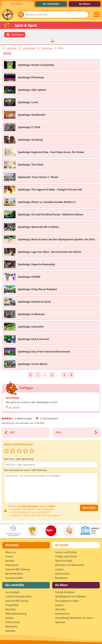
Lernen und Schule (66, 552)
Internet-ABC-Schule (17, 601)
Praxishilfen (12, 605)
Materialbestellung (16, 614)
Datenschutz (63, 574)
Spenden (10, 631)
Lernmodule (12, 592)
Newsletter (61, 578)
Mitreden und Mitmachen (70, 565)
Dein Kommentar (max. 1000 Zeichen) (25, 470)
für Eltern (85, 4)
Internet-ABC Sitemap (18, 569)
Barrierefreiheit (14, 574)
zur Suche (14, 407)
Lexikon (60, 569)
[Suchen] (21, 15)
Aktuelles (10, 609)
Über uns (11, 552)
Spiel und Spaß (64, 561)
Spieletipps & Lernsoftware (71, 596)
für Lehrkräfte (51, 4)
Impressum (12, 565)
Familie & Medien (65, 592)
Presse (9, 556)
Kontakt (10, 561)
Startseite (12, 48)
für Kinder (17, 4)
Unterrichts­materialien (18, 596)
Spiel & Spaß (29, 48)
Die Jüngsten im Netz (67, 601)
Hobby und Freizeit (66, 556)
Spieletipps (47, 48)
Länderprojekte (14, 578)
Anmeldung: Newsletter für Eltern (74, 618)
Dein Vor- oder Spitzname (19, 459)
